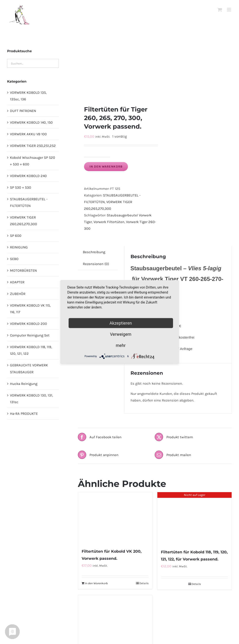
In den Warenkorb (106, 166)
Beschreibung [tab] (94, 252)
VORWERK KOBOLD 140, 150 (31, 122)
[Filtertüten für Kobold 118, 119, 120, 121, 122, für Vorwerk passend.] (194, 518)
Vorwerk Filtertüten (109, 222)
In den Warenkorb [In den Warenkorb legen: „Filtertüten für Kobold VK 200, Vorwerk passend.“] (96, 583)
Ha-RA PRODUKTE (24, 414)
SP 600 (16, 236)
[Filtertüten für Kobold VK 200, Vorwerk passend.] (115, 518)
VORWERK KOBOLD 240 (28, 176)
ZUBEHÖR (18, 294)
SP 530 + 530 (21, 187)
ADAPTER (17, 282)
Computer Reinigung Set (30, 335)
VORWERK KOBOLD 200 (28, 324)
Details (144, 583)
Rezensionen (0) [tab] (96, 264)
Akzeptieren (121, 323)
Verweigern (121, 334)
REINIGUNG (19, 247)
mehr (121, 345)
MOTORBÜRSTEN (23, 271)
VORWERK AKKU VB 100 (28, 134)
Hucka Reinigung (24, 384)
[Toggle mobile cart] (220, 10)
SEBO (14, 259)
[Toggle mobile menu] (229, 10)
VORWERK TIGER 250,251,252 (33, 146)
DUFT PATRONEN (23, 111)
